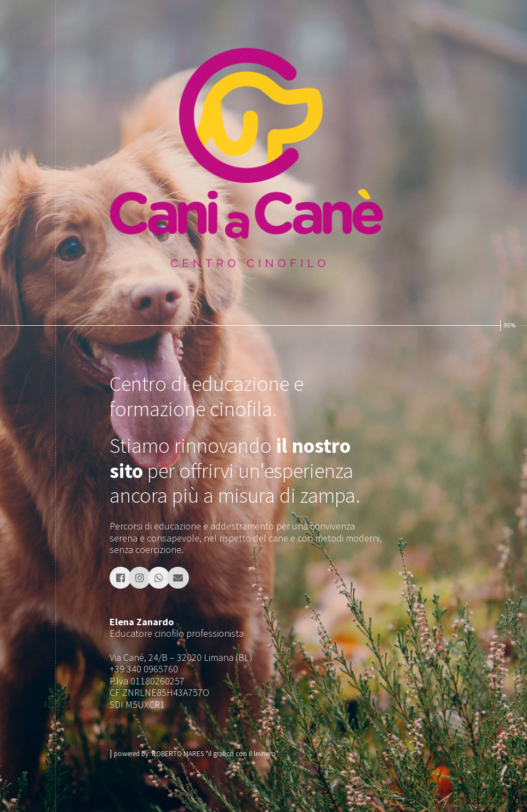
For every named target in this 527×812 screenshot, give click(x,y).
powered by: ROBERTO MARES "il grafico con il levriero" (196, 754)
